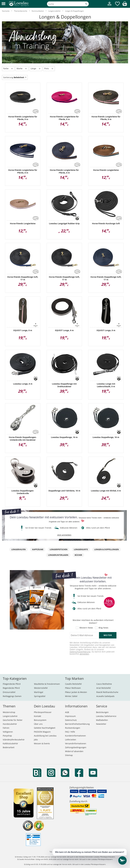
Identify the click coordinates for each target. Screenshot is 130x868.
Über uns (38, 724)
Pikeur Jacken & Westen (76, 692)
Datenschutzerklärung (80, 652)
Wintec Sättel (71, 696)
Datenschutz (71, 720)
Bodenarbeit (9, 747)
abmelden (84, 654)
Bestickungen (102, 712)
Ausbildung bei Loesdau (45, 736)
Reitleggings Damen (12, 696)
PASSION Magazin (42, 732)
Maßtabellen (102, 720)
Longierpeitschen (59, 549)
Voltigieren (8, 732)
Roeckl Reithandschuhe (107, 692)
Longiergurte (81, 549)
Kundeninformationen (75, 736)
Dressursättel (9, 692)
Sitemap (69, 755)
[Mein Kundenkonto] (109, 6)
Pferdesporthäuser (43, 712)
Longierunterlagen (58, 555)
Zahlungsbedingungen (76, 747)
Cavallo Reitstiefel (73, 684)
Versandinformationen (76, 743)
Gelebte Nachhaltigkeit (45, 728)
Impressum (70, 716)
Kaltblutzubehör (10, 743)
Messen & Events (42, 743)
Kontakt (37, 716)
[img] (125, 5)
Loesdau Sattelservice (106, 716)
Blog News (103, 628)
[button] (3, 4)
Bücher (78, 555)
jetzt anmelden (64, 535)
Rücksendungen (73, 728)
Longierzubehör (10, 716)
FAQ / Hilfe (70, 732)
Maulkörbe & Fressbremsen (47, 684)
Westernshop (9, 712)
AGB (67, 712)
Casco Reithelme (104, 684)
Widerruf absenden (74, 751)
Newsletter (101, 724)
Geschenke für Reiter (13, 720)
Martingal (39, 692)
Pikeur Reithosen (73, 688)
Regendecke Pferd (11, 688)
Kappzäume (38, 549)
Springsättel (40, 696)
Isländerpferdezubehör (14, 740)
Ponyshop (7, 736)
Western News (86, 628)
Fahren (6, 728)
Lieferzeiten (71, 740)
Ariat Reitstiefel (104, 688)
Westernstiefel (41, 688)
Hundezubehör (10, 724)
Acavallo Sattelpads (105, 696)
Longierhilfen (19, 549)
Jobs (36, 740)
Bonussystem (40, 720)
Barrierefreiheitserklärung (77, 724)
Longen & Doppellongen (107, 549)
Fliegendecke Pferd (12, 684)
